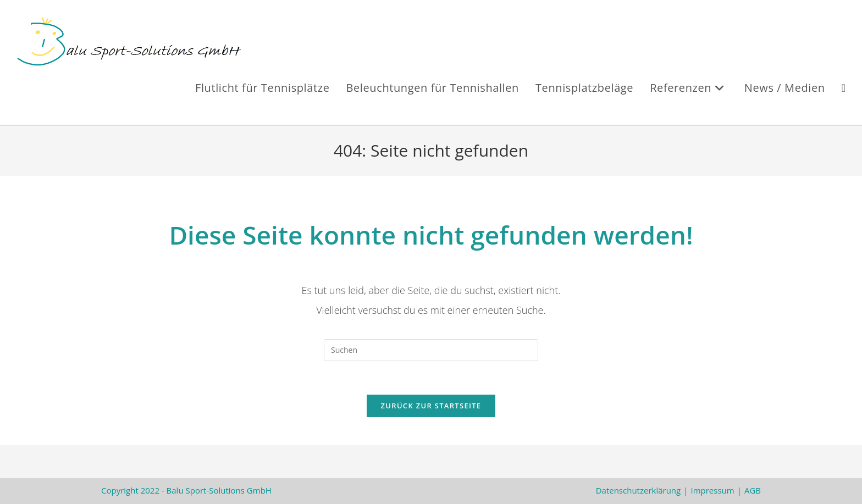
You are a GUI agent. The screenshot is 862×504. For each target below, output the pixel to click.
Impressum (712, 490)
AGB (753, 490)
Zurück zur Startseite (431, 406)
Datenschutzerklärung (639, 490)
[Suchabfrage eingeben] (431, 350)
